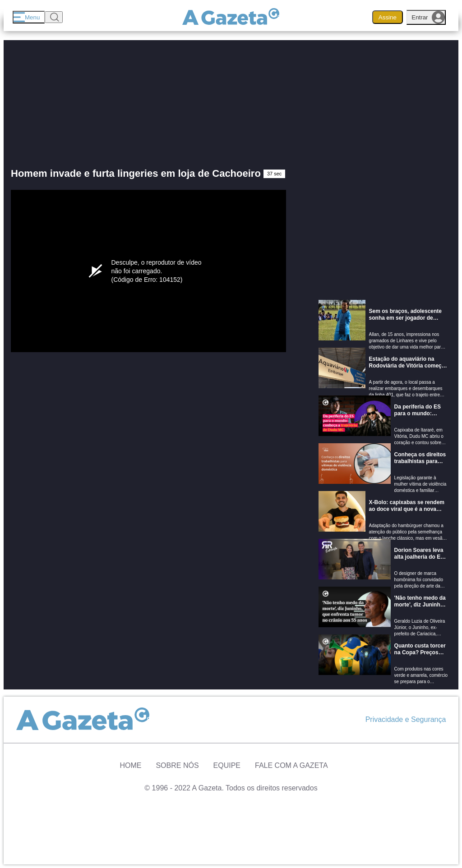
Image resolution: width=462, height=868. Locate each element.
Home (130, 765)
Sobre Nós (177, 765)
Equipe (227, 765)
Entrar (428, 17)
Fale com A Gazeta (291, 765)
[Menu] (29, 17)
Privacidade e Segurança (406, 719)
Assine (388, 17)
